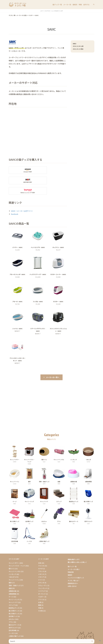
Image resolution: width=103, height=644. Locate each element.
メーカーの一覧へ (53, 367)
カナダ (40, 558)
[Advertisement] (52, 392)
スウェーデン (43, 575)
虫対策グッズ (13, 606)
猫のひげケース (14, 614)
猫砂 (10, 572)
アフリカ (41, 589)
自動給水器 (12, 581)
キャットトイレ (14, 569)
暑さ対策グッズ (14, 600)
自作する (87, 5)
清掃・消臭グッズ (15, 575)
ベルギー (41, 586)
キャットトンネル (15, 561)
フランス (41, 561)
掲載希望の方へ (73, 573)
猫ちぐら (12, 558)
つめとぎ (12, 567)
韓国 (40, 595)
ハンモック (12, 564)
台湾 (40, 592)
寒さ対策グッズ (14, 603)
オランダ (41, 572)
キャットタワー (14, 553)
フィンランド (43, 578)
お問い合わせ (72, 576)
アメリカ (41, 555)
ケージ (11, 586)
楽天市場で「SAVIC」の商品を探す (53, 170)
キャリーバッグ (14, 589)
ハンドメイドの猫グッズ (76, 567)
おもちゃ (12, 609)
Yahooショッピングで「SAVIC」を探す (23, 181)
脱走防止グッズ (14, 598)
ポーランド (42, 583)
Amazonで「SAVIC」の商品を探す (23, 170)
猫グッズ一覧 (59, 5)
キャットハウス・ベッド (17, 555)
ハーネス (12, 623)
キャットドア (13, 592)
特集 (81, 5)
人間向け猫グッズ (15, 626)
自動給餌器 (12, 583)
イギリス (41, 564)
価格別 (75, 5)
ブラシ (11, 612)
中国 (40, 598)
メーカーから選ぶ (74, 559)
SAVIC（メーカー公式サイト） (22, 201)
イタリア (41, 567)
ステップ (12, 595)
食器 (10, 578)
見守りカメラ (13, 617)
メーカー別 (68, 5)
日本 (40, 553)
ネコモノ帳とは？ (74, 570)
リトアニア (42, 581)
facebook (15, 204)
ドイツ (40, 569)
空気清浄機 (12, 620)
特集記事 (71, 562)
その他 (40, 600)
